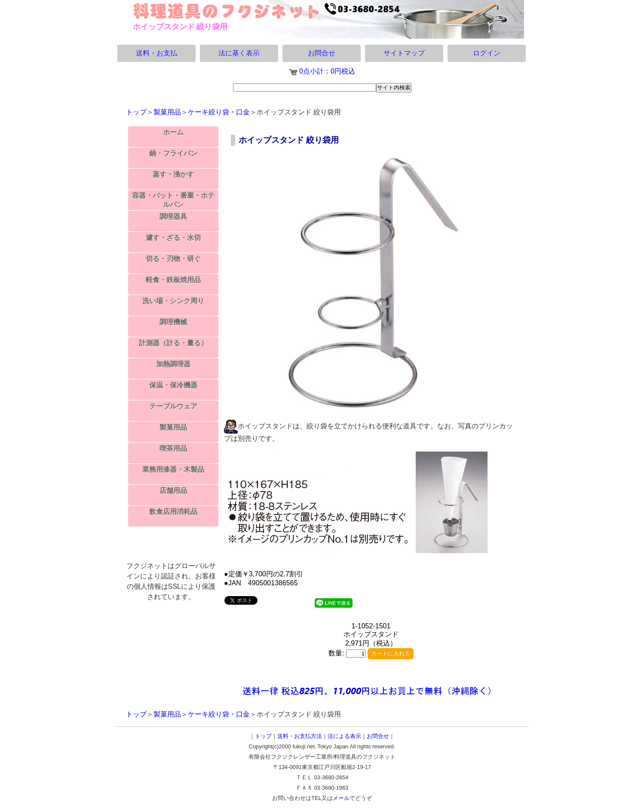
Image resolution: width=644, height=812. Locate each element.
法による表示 (344, 736)
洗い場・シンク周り (173, 301)
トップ (136, 112)
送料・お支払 (156, 53)
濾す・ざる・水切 (173, 238)
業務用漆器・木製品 (173, 469)
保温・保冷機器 (173, 385)
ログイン (487, 53)
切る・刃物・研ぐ (173, 259)
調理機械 (173, 322)
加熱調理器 (173, 364)
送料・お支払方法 (300, 736)
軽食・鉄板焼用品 (173, 280)
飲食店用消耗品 (173, 512)
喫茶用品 (173, 448)
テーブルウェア (173, 406)
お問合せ (322, 53)
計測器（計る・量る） (173, 343)
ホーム (173, 132)
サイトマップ (404, 53)
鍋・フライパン (173, 153)
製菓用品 (167, 112)
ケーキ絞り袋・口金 (219, 112)
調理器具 (173, 217)
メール (341, 798)
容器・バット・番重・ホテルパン (173, 200)
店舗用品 (173, 491)
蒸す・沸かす (173, 174)
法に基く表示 (239, 53)
